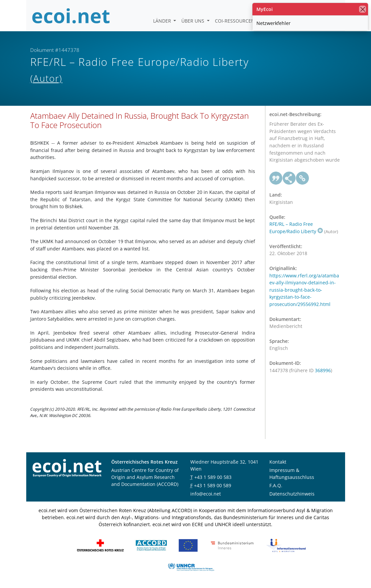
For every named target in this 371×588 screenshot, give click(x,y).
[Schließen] (363, 9)
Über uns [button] (193, 21)
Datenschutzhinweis (292, 494)
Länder (163, 21)
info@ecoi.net (206, 494)
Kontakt (278, 462)
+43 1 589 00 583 (213, 477)
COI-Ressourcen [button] (235, 21)
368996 (323, 370)
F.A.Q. (276, 485)
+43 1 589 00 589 (213, 485)
